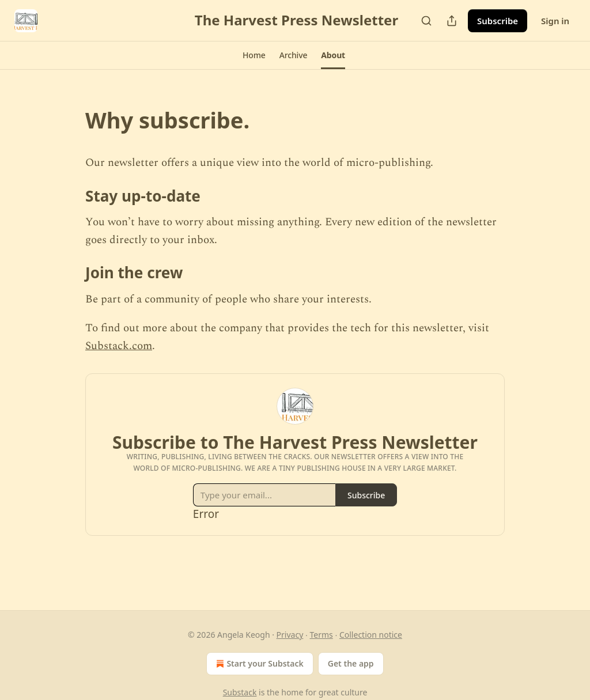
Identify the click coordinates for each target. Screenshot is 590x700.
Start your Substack (258, 664)
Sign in (555, 21)
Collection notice (371, 635)
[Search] (426, 21)
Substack (240, 692)
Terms (321, 635)
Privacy (290, 635)
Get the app (351, 663)
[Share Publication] (452, 21)
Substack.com (119, 346)
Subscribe (498, 21)
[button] (254, 55)
